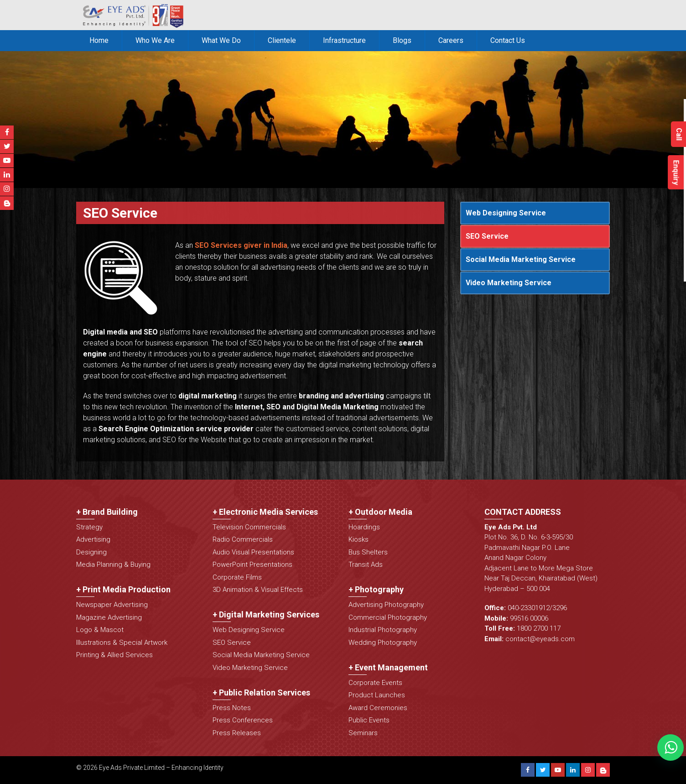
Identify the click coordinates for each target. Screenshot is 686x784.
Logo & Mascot (100, 630)
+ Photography (376, 589)
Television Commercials (249, 527)
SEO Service (487, 236)
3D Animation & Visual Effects (258, 590)
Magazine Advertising (109, 617)
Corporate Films (237, 577)
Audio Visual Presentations (253, 552)
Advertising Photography (386, 605)
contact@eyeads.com (540, 639)
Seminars (363, 733)
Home (99, 40)
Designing (91, 552)
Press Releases (237, 733)
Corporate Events (375, 683)
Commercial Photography (388, 617)
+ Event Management (388, 667)
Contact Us (508, 40)
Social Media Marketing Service (521, 259)
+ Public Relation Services (261, 693)
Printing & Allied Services (114, 655)
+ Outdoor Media (380, 512)
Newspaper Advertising (112, 605)
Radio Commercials (243, 539)
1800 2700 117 (539, 628)
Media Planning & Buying (113, 564)
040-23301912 (529, 608)
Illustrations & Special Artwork (122, 643)
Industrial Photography (383, 630)
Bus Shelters (368, 552)
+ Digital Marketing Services (266, 614)
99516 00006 (529, 618)
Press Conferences (243, 720)
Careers (451, 40)
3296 (560, 608)
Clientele (282, 40)
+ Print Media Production (123, 589)
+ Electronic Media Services (265, 512)
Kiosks (359, 539)
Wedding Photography (383, 643)
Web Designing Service (506, 213)
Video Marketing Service (509, 283)
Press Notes (232, 708)
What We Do (221, 40)
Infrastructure (344, 40)
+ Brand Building (107, 512)
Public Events (369, 720)
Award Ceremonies (378, 708)
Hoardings (364, 527)
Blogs (402, 40)
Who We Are (155, 40)
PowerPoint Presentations (252, 564)
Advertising (93, 539)
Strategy (89, 527)
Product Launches (377, 695)
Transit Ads (366, 564)
